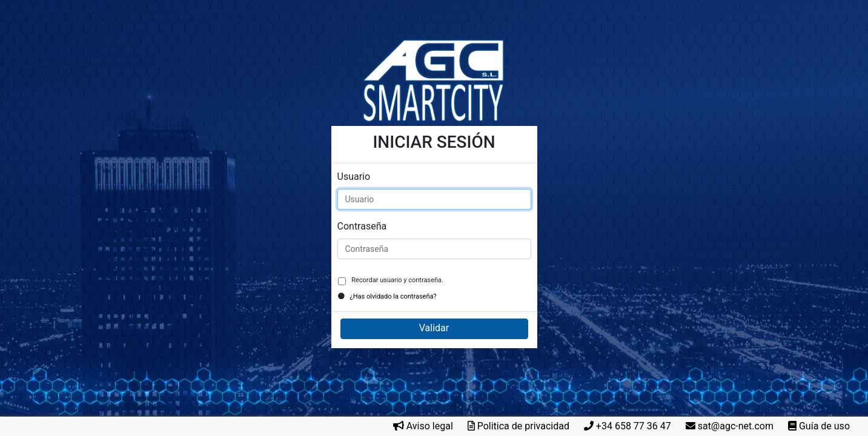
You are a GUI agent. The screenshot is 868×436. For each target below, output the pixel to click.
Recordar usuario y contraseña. (397, 280)
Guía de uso (824, 426)
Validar (434, 328)
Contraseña (362, 226)
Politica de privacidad (523, 426)
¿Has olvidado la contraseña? (393, 296)
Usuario (354, 177)
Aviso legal (430, 426)
